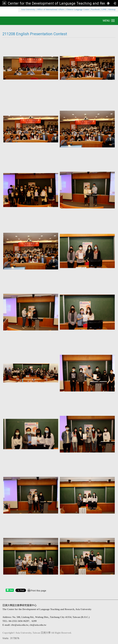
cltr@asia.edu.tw (20, 625)
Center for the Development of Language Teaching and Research (61, 3)
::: (19, 9)
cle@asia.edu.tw (38, 625)
